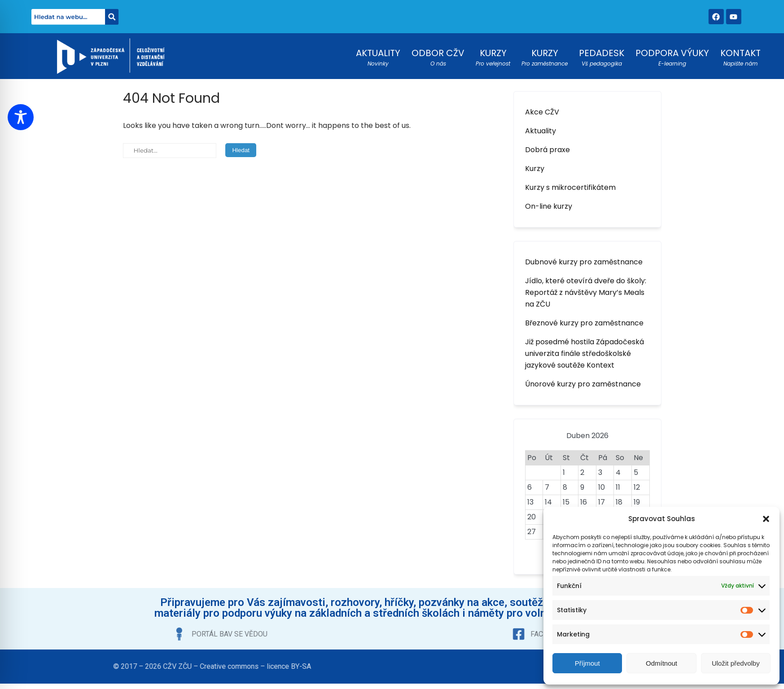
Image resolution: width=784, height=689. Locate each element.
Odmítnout (661, 663)
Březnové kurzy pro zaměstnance (584, 323)
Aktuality (541, 131)
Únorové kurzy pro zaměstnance (583, 384)
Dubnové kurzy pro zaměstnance (584, 262)
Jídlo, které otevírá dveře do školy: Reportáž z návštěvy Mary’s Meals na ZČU (586, 292)
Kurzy (535, 169)
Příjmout (587, 663)
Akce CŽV (542, 112)
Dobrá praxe (547, 150)
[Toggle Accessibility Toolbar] (21, 117)
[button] (766, 519)
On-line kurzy (549, 206)
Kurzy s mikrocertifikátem (570, 187)
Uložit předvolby (736, 663)
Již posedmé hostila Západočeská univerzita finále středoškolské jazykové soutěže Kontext (585, 353)
